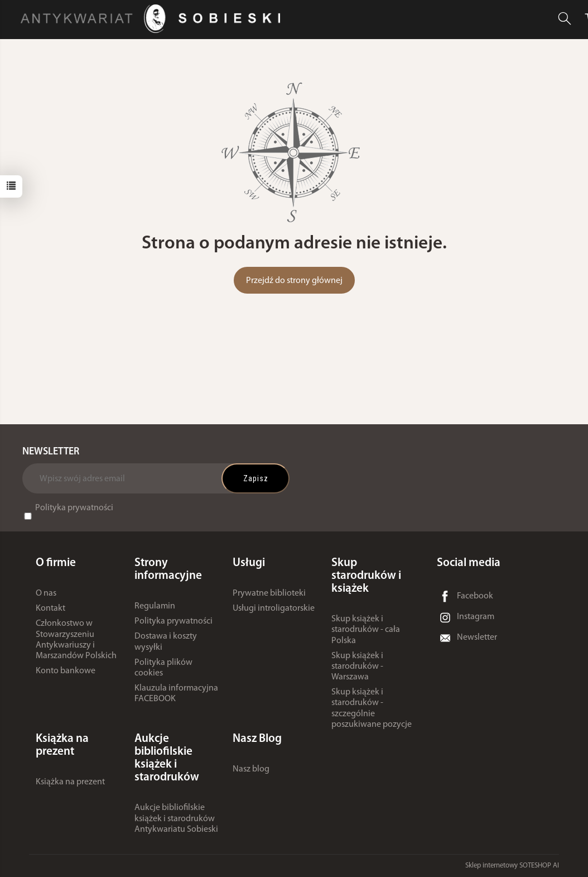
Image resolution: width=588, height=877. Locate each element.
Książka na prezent (70, 782)
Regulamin (155, 606)
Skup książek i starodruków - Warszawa (357, 667)
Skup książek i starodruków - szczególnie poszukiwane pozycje (372, 708)
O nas (46, 593)
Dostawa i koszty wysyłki (166, 642)
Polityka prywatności (74, 508)
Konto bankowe (66, 671)
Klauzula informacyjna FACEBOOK (176, 694)
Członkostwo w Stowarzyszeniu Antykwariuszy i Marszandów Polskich (76, 640)
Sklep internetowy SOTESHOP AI (512, 866)
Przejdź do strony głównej (294, 281)
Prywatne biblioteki (269, 593)
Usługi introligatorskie (274, 608)
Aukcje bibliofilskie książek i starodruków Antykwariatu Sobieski (176, 818)
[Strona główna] (153, 19)
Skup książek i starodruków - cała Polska (366, 630)
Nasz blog (251, 769)
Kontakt (50, 608)
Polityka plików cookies (163, 668)
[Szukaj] (565, 19)
